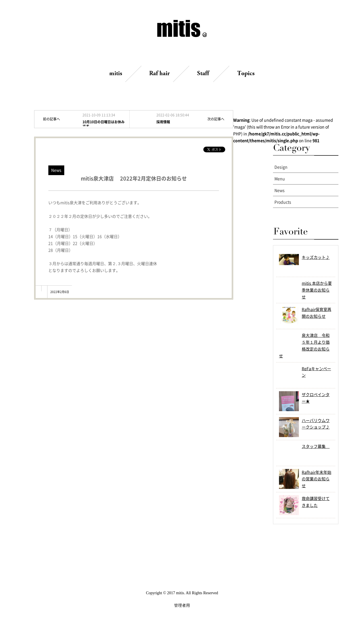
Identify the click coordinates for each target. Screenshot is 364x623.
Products (283, 202)
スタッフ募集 (316, 446)
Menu (280, 179)
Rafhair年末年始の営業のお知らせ (317, 479)
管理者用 (182, 605)
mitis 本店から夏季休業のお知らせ (317, 290)
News (280, 190)
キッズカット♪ (316, 257)
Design (281, 167)
